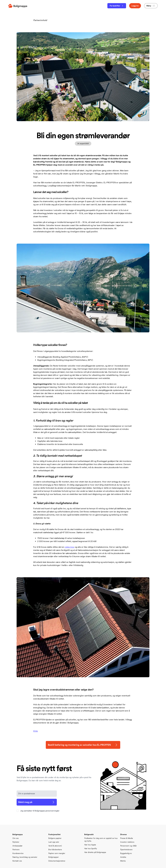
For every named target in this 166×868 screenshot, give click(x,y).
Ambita (123, 857)
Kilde (36, 731)
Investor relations (127, 842)
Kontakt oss (17, 861)
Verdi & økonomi (55, 846)
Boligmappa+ (54, 857)
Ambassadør (17, 846)
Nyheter (16, 842)
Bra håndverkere (55, 850)
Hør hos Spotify (91, 848)
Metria (123, 861)
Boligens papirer (55, 838)
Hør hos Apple (90, 845)
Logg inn (135, 6)
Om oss (15, 838)
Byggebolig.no (126, 853)
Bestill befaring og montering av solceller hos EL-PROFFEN (83, 745)
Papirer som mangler (57, 853)
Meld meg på (37, 802)
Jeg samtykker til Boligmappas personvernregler (40, 811)
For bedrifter (117, 6)
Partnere (16, 850)
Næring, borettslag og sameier (25, 857)
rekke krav (70, 547)
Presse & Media (127, 838)
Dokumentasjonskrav (57, 861)
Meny (151, 6)
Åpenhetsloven (126, 850)
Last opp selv (54, 842)
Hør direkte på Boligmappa (95, 852)
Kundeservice (18, 853)
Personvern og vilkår (128, 846)
